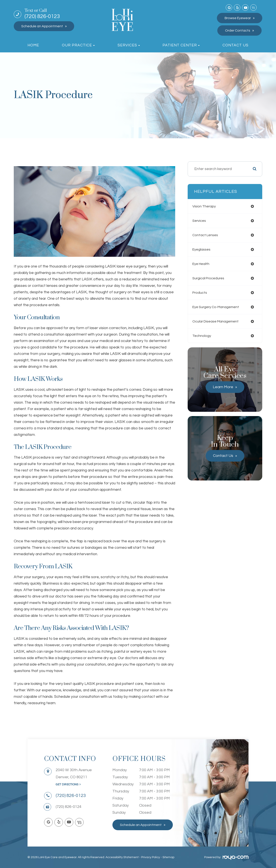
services (202, 221)
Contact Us (235, 45)
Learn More (223, 387)
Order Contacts (238, 30)
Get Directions (67, 784)
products (202, 293)
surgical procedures (212, 278)
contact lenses (208, 235)
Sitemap (168, 857)
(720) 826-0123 (42, 14)
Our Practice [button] (78, 45)
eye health (204, 264)
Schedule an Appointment (42, 26)
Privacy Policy (151, 857)
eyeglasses (204, 249)
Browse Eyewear (238, 18)
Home (33, 45)
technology (204, 336)
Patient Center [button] (181, 45)
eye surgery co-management (220, 307)
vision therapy (207, 206)
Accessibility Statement (122, 857)
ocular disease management (219, 321)
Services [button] (129, 45)
